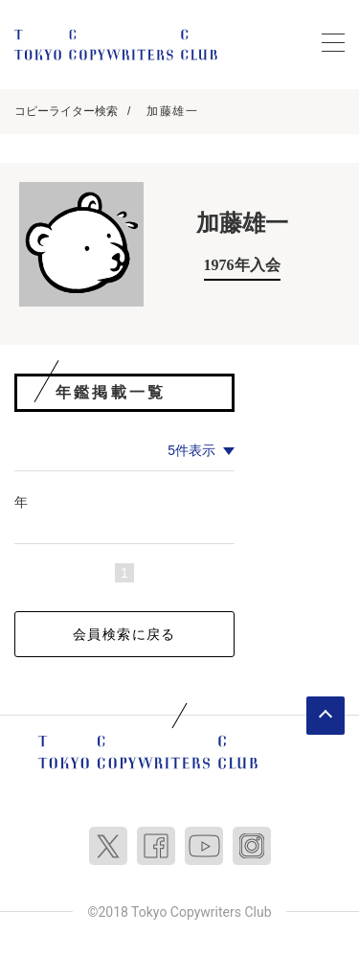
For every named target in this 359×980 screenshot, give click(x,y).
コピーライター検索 (66, 111)
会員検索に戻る (124, 634)
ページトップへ (325, 716)
